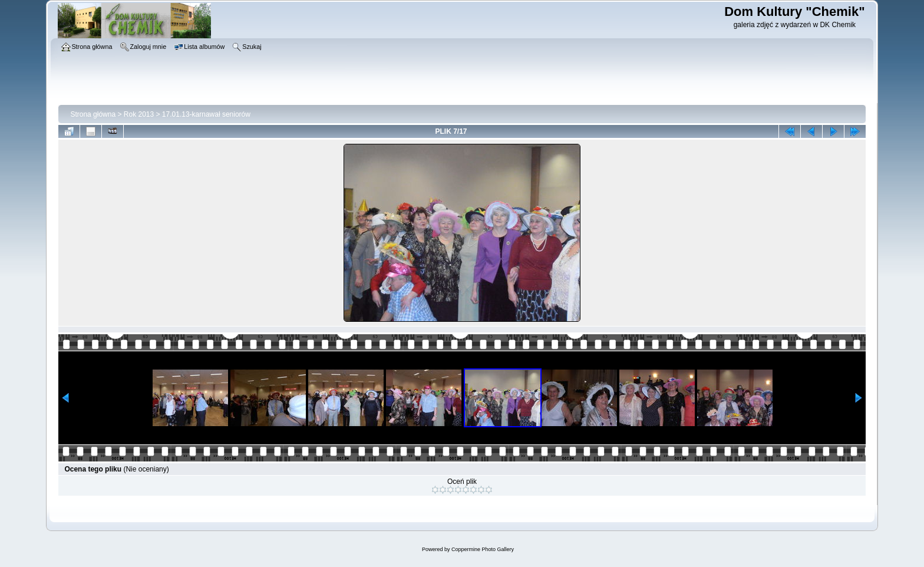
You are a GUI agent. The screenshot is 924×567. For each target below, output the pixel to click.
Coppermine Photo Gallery (483, 549)
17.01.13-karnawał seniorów (206, 114)
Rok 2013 (139, 114)
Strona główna (93, 114)
